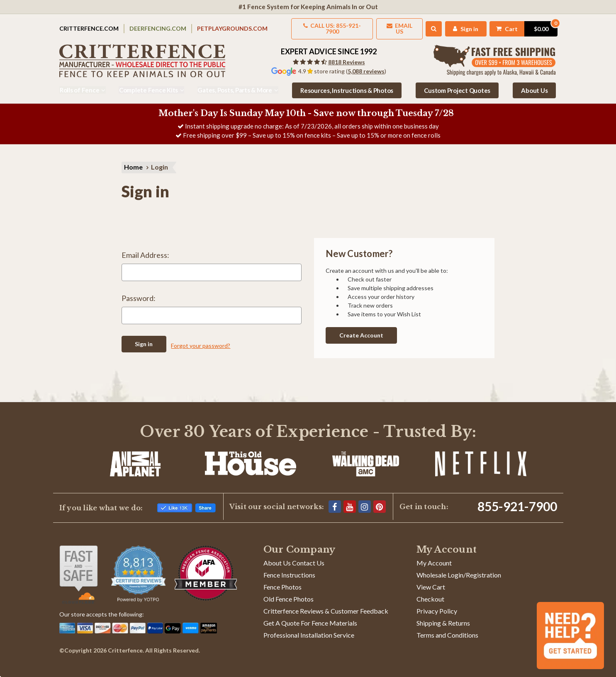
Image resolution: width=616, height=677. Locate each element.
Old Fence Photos (289, 593)
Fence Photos (282, 581)
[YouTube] (350, 501)
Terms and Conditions (447, 630)
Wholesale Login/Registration (459, 569)
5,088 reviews (366, 66)
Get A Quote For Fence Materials (310, 618)
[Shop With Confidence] (79, 569)
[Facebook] (335, 501)
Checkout (430, 593)
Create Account (361, 330)
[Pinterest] (380, 501)
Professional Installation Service (309, 630)
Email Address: (145, 251)
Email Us (395, 26)
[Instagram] (365, 501)
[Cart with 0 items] (522, 26)
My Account (434, 557)
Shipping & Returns (443, 618)
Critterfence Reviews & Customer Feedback (326, 605)
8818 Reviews (347, 57)
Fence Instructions (289, 569)
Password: (139, 294)
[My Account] (463, 26)
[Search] (430, 26)
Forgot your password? (201, 340)
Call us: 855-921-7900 (326, 26)
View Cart (431, 581)
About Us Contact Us (294, 557)
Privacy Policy (437, 605)
